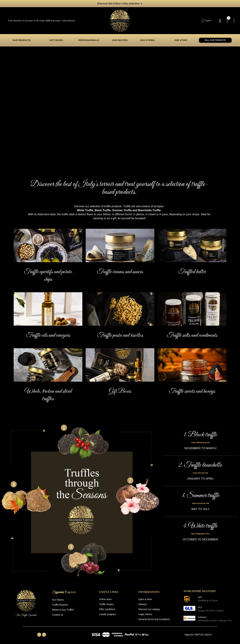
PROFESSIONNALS (89, 40)
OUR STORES (148, 40)
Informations (69, 21)
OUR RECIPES (120, 40)
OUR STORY (181, 40)
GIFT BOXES (56, 40)
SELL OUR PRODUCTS (215, 40)
